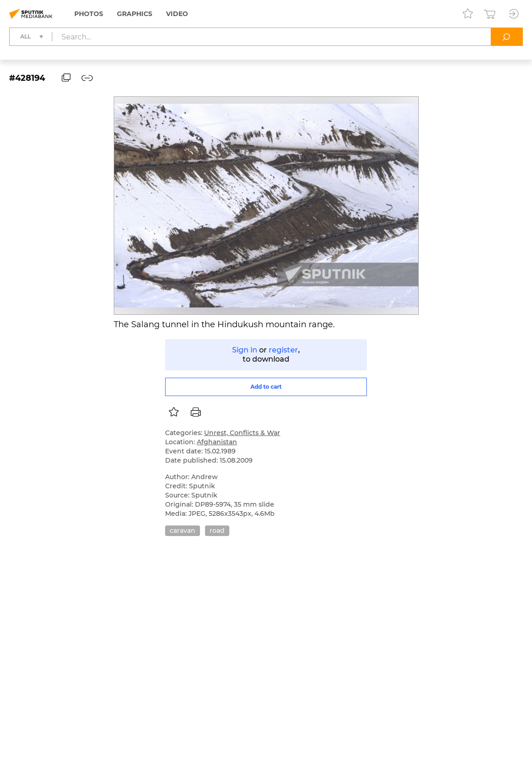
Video (177, 14)
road (217, 531)
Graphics (135, 14)
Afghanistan (217, 442)
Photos (89, 14)
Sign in (245, 350)
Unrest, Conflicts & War (242, 433)
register (283, 350)
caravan (183, 531)
